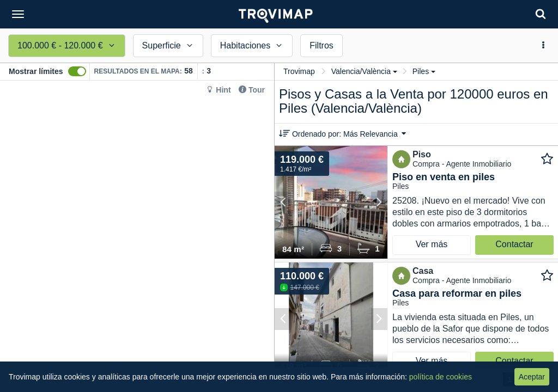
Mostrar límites (36, 71)
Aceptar (532, 377)
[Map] (137, 236)
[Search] (541, 14)
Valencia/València (364, 71)
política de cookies (441, 377)
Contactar (514, 244)
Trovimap (299, 71)
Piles (424, 71)
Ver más (432, 244)
